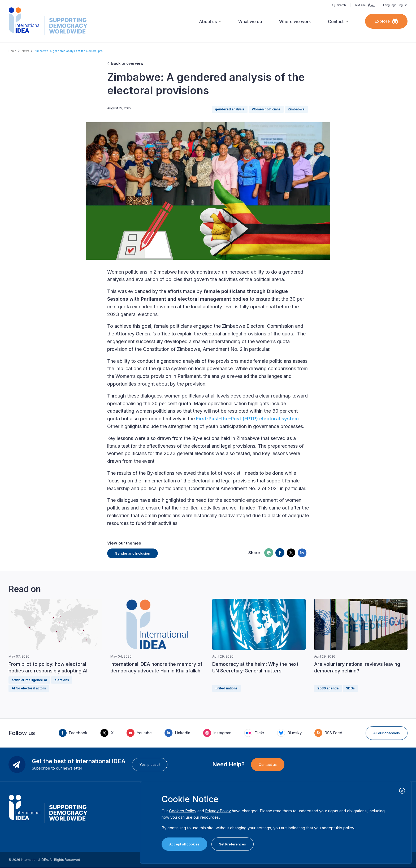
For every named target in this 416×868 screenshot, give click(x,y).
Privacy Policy (218, 811)
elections (62, 680)
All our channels (387, 733)
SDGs (350, 688)
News (25, 51)
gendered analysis (230, 109)
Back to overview (127, 63)
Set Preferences (233, 844)
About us (208, 21)
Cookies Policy (183, 811)
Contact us (268, 765)
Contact (336, 21)
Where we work (295, 21)
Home (12, 51)
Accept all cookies (184, 844)
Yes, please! (150, 765)
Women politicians (266, 109)
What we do (250, 21)
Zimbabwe (296, 109)
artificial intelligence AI (29, 680)
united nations (226, 688)
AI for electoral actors (29, 688)
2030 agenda (328, 688)
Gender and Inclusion (133, 553)
